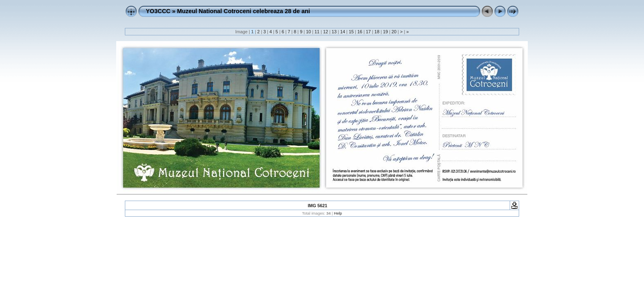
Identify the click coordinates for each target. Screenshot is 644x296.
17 (368, 32)
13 (334, 32)
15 (351, 32)
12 (326, 32)
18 (377, 32)
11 (317, 32)
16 (360, 32)
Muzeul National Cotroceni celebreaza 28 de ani (244, 11)
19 (385, 32)
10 (308, 32)
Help (338, 213)
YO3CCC (158, 11)
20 (394, 32)
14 (343, 32)
